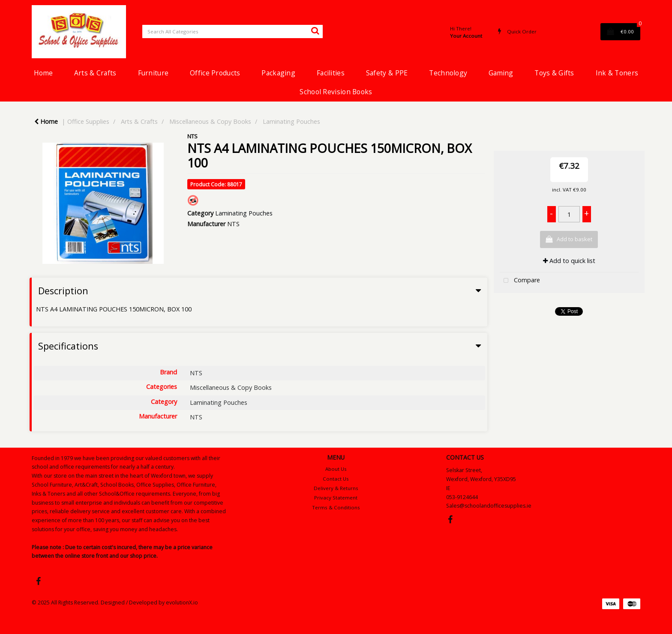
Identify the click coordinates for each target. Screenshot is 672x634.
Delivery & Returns (336, 488)
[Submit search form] (315, 30)
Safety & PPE (387, 73)
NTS (192, 136)
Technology (448, 73)
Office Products (215, 73)
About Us (336, 469)
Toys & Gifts (554, 73)
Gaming (501, 73)
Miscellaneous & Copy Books (210, 121)
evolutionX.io (182, 603)
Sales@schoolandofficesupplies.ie (489, 506)
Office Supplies (88, 121)
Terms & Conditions (336, 507)
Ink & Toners (617, 73)
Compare (520, 281)
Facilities (331, 73)
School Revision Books (336, 92)
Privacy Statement (336, 498)
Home (43, 73)
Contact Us (336, 479)
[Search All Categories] (232, 31)
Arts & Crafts (95, 73)
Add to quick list (569, 261)
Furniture (153, 73)
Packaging (278, 73)
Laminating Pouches (291, 121)
